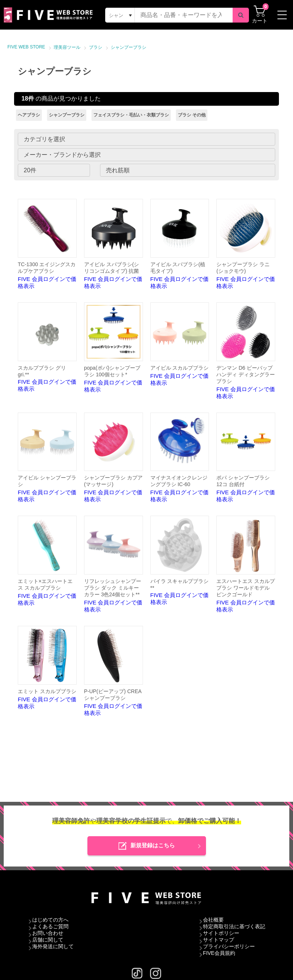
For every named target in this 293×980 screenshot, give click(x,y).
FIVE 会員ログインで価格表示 (47, 244)
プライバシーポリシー (229, 946)
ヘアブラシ (29, 115)
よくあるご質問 (50, 926)
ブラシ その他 (192, 115)
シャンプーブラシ (129, 47)
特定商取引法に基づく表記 (234, 926)
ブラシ (96, 47)
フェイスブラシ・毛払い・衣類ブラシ (131, 115)
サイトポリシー (221, 933)
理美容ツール (67, 47)
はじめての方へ (50, 920)
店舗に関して (48, 940)
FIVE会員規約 (219, 953)
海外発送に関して (53, 946)
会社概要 (213, 920)
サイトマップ (219, 940)
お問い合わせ (48, 933)
